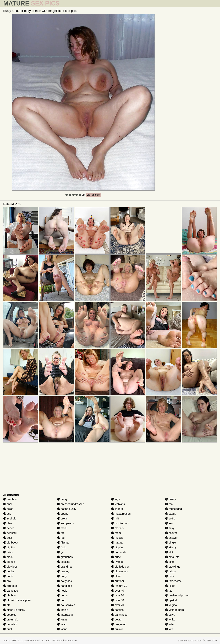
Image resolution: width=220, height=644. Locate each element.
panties (117, 610)
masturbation (121, 514)
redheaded (174, 509)
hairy (62, 576)
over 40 (118, 591)
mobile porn (120, 523)
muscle (117, 538)
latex (62, 624)
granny (63, 571)
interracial (65, 615)
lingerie (117, 509)
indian (63, 610)
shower (171, 538)
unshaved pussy (177, 595)
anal (8, 504)
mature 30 (119, 586)
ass (7, 514)
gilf (61, 552)
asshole (10, 519)
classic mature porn (17, 600)
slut (169, 552)
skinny (171, 547)
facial (62, 528)
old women (120, 571)
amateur (10, 499)
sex (169, 523)
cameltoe (11, 591)
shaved (171, 533)
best (8, 538)
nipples (117, 547)
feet (61, 538)
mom (116, 533)
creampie (11, 620)
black (8, 557)
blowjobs (10, 567)
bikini (8, 552)
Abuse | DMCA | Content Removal (21, 641)
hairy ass (64, 581)
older (116, 576)
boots (8, 576)
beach (9, 528)
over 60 (118, 600)
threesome (173, 581)
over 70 (118, 605)
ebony (63, 514)
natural (117, 543)
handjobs (65, 586)
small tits (172, 557)
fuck (62, 547)
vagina (171, 605)
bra (7, 581)
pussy (170, 499)
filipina (63, 543)
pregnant (118, 624)
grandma (64, 567)
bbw (8, 523)
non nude (119, 552)
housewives (66, 605)
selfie (170, 519)
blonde (9, 562)
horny (62, 595)
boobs (9, 571)
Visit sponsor (94, 195)
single (170, 543)
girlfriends (65, 557)
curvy (62, 499)
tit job (170, 586)
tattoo (170, 571)
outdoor (118, 581)
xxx (169, 629)
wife (169, 624)
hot (61, 600)
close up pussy (14, 610)
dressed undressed (71, 504)
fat (60, 533)
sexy (170, 528)
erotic (62, 519)
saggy (171, 514)
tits (169, 591)
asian (8, 509)
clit (7, 605)
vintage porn (175, 610)
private (117, 629)
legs (115, 499)
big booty (11, 543)
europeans (65, 523)
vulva (170, 615)
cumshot (10, 624)
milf (115, 519)
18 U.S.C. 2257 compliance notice (58, 641)
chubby (9, 595)
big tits (9, 547)
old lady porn (121, 567)
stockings (173, 567)
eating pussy (67, 509)
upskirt (171, 600)
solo (169, 562)
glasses (64, 562)
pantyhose (119, 615)
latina (62, 629)
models (117, 528)
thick (170, 576)
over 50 (118, 595)
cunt (8, 629)
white (170, 620)
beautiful (10, 533)
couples (10, 615)
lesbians (118, 504)
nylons (117, 562)
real (169, 504)
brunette (10, 586)
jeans (62, 620)
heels (62, 591)
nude (116, 557)
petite (116, 620)
